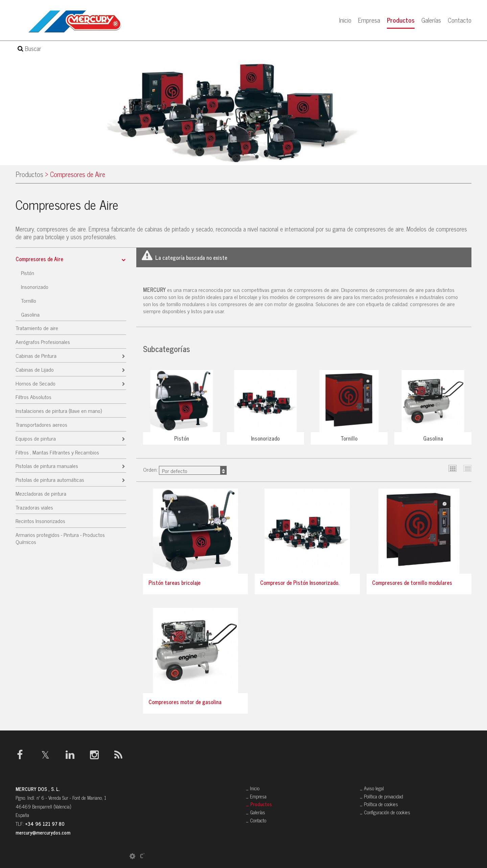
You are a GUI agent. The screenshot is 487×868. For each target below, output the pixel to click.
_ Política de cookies (379, 804)
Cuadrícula (453, 468)
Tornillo (29, 300)
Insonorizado (35, 287)
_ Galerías (256, 812)
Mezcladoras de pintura (41, 493)
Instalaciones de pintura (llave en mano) (59, 411)
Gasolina (30, 314)
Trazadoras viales (34, 507)
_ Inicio (253, 788)
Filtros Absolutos (33, 397)
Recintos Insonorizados (40, 521)
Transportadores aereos (41, 424)
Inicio (345, 20)
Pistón (28, 273)
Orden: (185, 470)
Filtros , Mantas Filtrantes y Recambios (57, 452)
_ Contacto (256, 820)
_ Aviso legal (372, 788)
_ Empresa (256, 796)
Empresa (369, 20)
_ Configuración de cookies (385, 812)
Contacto (460, 20)
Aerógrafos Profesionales (43, 342)
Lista (468, 468)
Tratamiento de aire (37, 328)
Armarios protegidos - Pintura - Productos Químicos (60, 538)
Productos (401, 20)
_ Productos (259, 804)
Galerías (431, 20)
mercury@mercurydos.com (43, 833)
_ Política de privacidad (381, 796)
